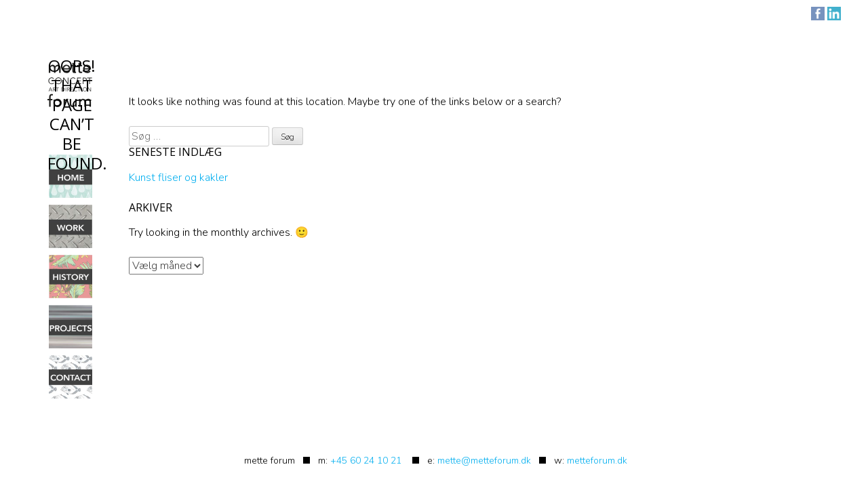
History (71, 277)
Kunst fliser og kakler (178, 178)
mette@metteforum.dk (484, 461)
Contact (71, 377)
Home (71, 176)
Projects (71, 327)
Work (71, 226)
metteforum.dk (597, 461)
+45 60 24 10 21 (366, 461)
